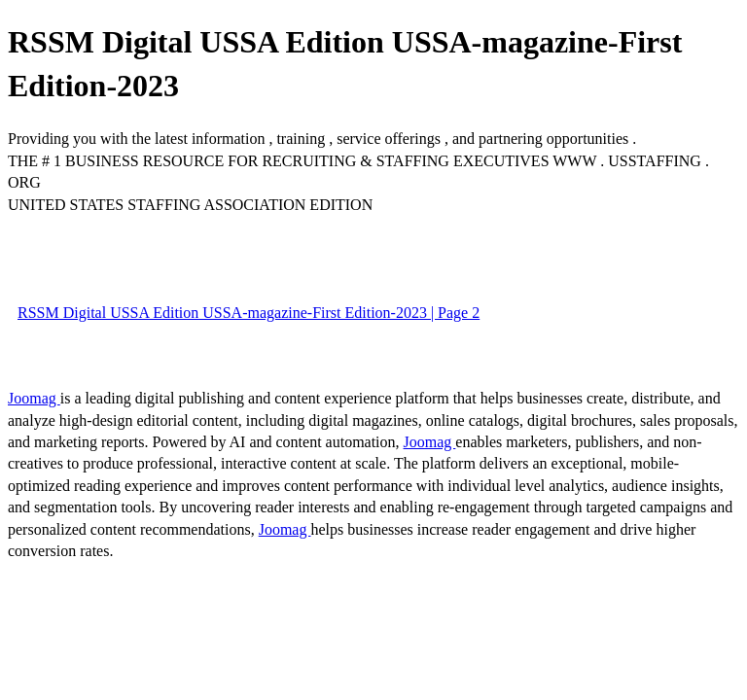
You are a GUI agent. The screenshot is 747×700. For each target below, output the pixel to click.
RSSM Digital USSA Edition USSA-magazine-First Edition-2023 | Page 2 (249, 313)
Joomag (34, 398)
